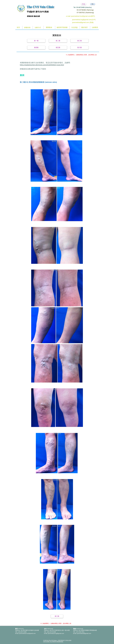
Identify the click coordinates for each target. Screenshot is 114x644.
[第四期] (36, 48)
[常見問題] (75, 28)
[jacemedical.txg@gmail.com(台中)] (84, 20)
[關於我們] (84, 28)
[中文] (84, 4)
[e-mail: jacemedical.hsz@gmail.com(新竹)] (82, 16)
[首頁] (18, 28)
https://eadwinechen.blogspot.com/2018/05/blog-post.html (42, 65)
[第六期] (79, 48)
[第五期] (58, 48)
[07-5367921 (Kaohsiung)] (87, 13)
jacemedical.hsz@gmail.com (27, 633)
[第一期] (36, 41)
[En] (93, 4)
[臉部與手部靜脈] (62, 28)
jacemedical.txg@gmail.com (56, 633)
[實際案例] (49, 28)
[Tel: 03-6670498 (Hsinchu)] (85, 7)
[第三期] (79, 41)
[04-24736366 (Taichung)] (87, 10)
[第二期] (58, 41)
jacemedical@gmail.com (84, 633)
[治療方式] (38, 28)
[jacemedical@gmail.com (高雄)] (84, 23)
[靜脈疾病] (27, 28)
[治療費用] (95, 28)
